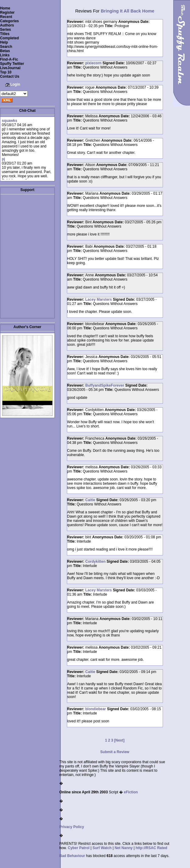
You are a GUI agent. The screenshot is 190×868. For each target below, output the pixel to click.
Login (15, 84)
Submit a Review (115, 752)
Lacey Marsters (99, 299)
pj (3, 159)
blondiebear (96, 709)
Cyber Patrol (79, 848)
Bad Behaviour (72, 856)
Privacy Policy (72, 827)
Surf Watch (102, 848)
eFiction (131, 792)
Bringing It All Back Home (127, 11)
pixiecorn (93, 63)
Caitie (90, 500)
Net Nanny (124, 848)
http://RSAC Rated (151, 848)
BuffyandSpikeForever (105, 385)
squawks (10, 121)
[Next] (119, 740)
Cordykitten (96, 562)
